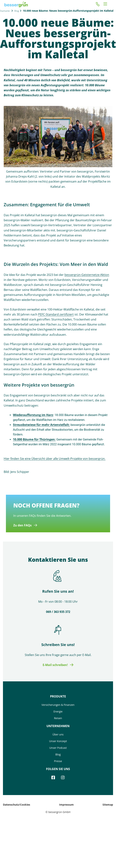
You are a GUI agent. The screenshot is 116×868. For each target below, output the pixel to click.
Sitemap (108, 805)
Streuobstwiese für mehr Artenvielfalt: (41, 425)
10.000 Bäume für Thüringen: (34, 439)
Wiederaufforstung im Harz (33, 415)
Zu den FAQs (22, 525)
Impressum (66, 805)
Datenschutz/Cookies (17, 805)
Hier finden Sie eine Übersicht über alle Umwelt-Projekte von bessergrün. (55, 459)
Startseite (5, 11)
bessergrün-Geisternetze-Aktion (87, 275)
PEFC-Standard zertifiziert (56, 314)
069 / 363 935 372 (58, 612)
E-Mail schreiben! (55, 665)
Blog (17, 11)
